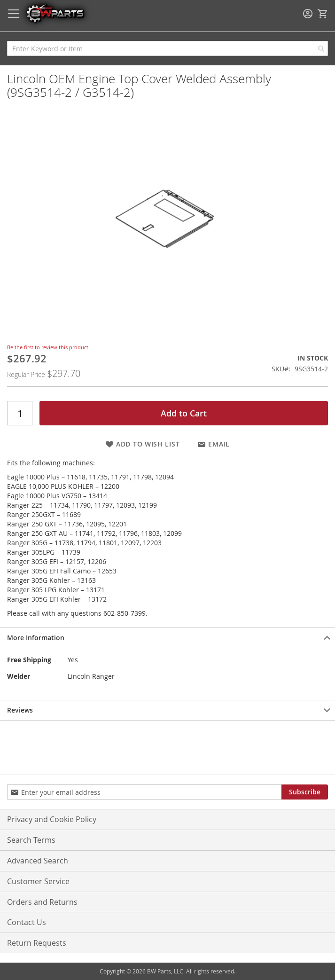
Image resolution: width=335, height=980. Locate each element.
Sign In (308, 14)
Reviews (20, 710)
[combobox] (167, 48)
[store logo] (55, 13)
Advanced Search (38, 861)
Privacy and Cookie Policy (52, 819)
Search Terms (31, 840)
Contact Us (27, 922)
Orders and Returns (42, 902)
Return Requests (37, 943)
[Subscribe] (305, 792)
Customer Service (38, 881)
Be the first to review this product (48, 347)
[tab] (167, 638)
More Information (36, 638)
